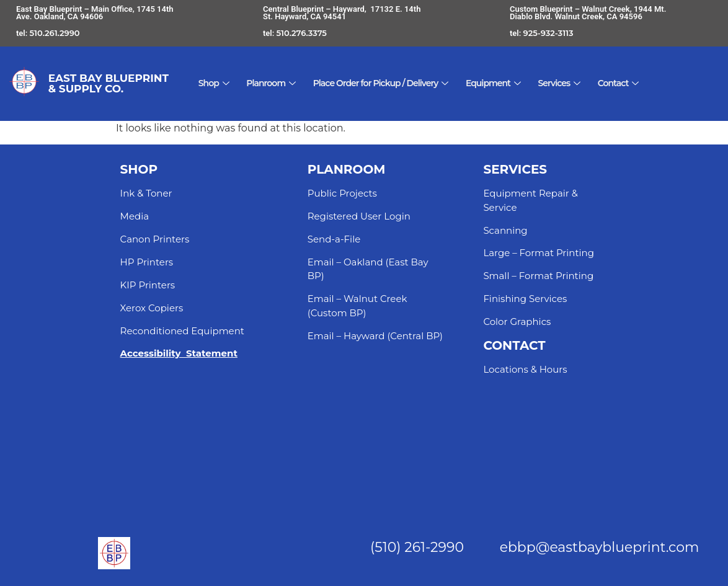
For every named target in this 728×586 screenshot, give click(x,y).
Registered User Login (359, 216)
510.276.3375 (302, 33)
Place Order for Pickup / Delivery (380, 83)
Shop (213, 83)
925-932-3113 (548, 33)
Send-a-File (334, 239)
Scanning (505, 230)
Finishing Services (525, 299)
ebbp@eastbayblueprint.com (600, 547)
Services (557, 83)
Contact (616, 83)
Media (135, 216)
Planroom (271, 83)
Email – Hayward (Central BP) (375, 336)
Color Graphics (517, 322)
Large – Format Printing (539, 253)
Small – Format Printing (538, 276)
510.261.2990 (55, 33)
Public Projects (342, 193)
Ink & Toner (146, 193)
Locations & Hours (525, 369)
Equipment (492, 83)
